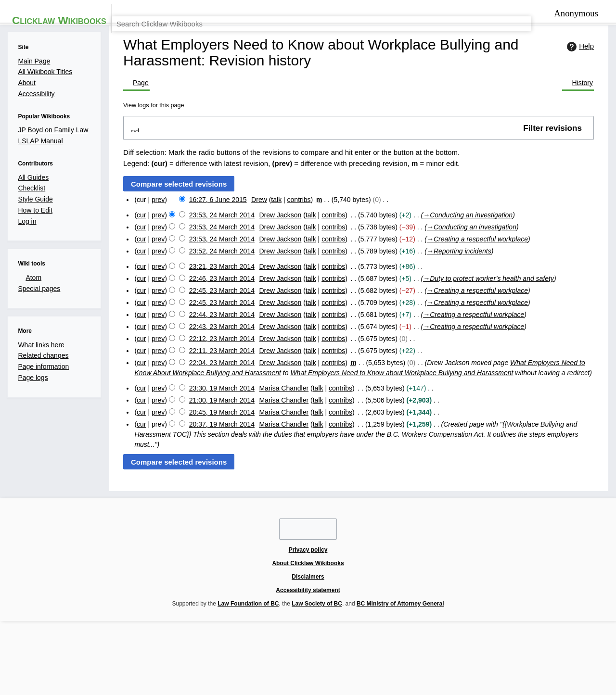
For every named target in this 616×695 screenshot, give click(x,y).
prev (148, 255)
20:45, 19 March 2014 (216, 509)
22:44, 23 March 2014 (216, 385)
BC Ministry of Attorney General (360, 651)
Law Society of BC (272, 651)
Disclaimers (259, 631)
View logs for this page (147, 158)
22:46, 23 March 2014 (216, 344)
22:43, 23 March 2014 (216, 399)
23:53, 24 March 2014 (216, 272)
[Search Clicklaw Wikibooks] (529, 40)
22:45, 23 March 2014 (216, 357)
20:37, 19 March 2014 (216, 523)
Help (592, 118)
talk (278, 255)
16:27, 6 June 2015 (212, 255)
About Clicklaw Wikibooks (199, 631)
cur (128, 272)
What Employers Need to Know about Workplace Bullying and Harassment (450, 452)
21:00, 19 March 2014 (216, 495)
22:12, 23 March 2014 (216, 412)
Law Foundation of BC (199, 651)
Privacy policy (135, 631)
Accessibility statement (315, 631)
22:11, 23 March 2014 (216, 426)
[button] (357, 184)
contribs (303, 255)
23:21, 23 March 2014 (216, 330)
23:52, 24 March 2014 (216, 313)
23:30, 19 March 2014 (216, 481)
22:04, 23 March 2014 (216, 440)
